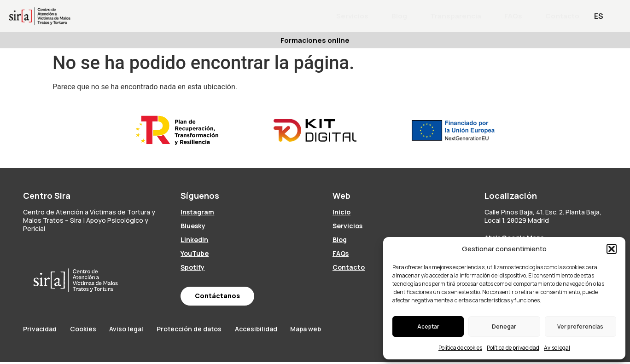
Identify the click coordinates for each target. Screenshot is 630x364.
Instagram (197, 212)
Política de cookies (460, 348)
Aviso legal (557, 348)
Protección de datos (205, 330)
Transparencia (456, 16)
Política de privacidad (513, 348)
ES (599, 16)
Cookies (88, 330)
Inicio (341, 212)
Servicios (352, 16)
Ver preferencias (580, 326)
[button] (612, 249)
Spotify (192, 267)
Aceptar (428, 326)
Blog (399, 16)
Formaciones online (315, 40)
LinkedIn (194, 240)
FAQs (513, 16)
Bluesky (193, 226)
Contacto (562, 16)
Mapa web (332, 330)
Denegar (504, 326)
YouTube (195, 253)
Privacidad (40, 330)
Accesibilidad (277, 330)
